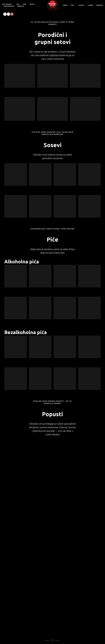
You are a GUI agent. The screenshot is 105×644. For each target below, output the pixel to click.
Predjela (21, 6)
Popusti (81, 5)
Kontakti (100, 5)
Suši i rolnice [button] (7, 4)
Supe (25, 4)
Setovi (32, 4)
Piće (72, 5)
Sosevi (65, 5)
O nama (90, 5)
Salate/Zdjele (9, 6)
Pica (18, 4)
